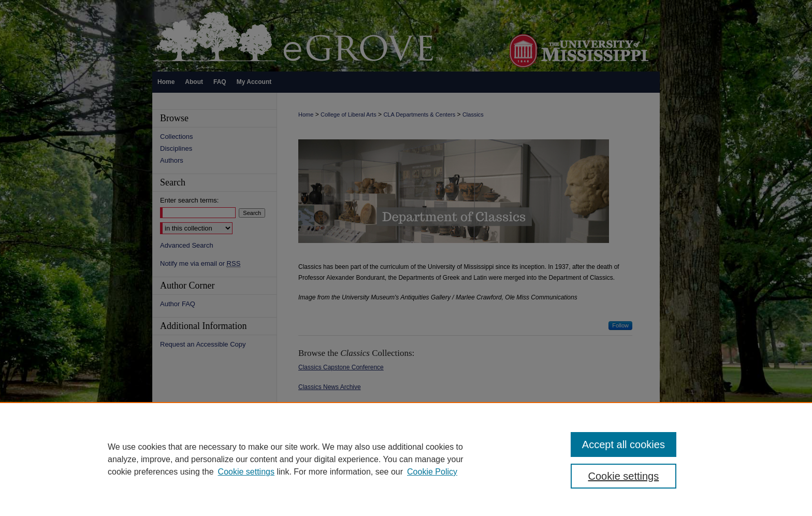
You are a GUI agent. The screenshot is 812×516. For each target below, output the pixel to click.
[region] (406, 459)
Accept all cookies (624, 445)
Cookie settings (246, 472)
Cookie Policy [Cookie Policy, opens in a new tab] (432, 472)
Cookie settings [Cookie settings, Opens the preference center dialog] (624, 476)
